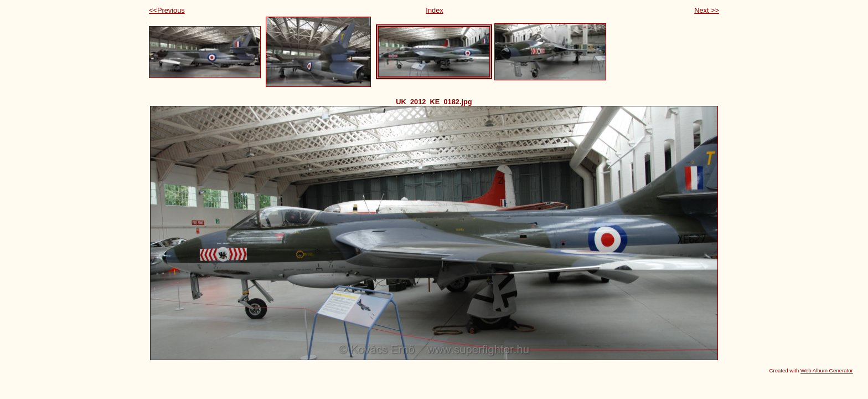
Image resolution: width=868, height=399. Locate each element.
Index (434, 10)
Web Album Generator (827, 370)
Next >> (707, 10)
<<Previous (167, 10)
